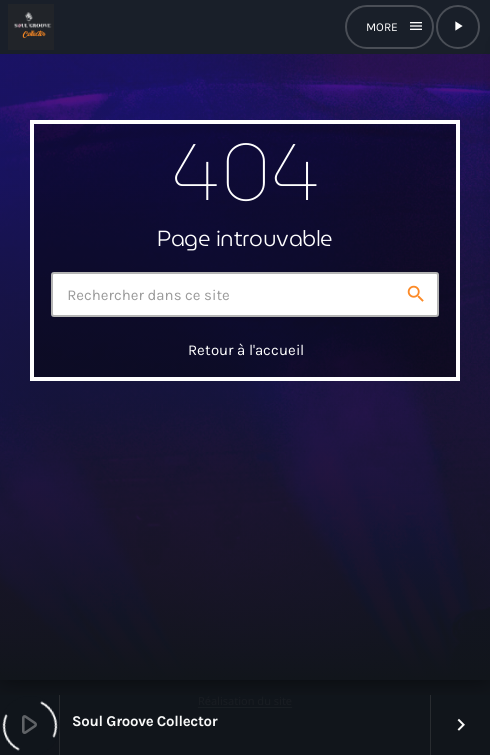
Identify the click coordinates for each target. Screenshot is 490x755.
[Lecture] (458, 27)
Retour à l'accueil (246, 350)
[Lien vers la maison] (31, 27)
